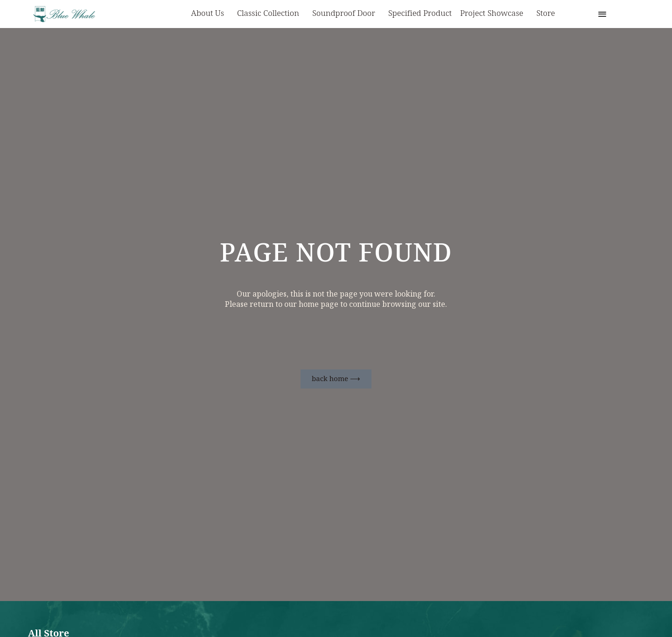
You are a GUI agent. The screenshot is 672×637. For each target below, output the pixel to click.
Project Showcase (494, 14)
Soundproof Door (346, 14)
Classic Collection (270, 14)
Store (546, 14)
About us (210, 14)
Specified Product (420, 14)
